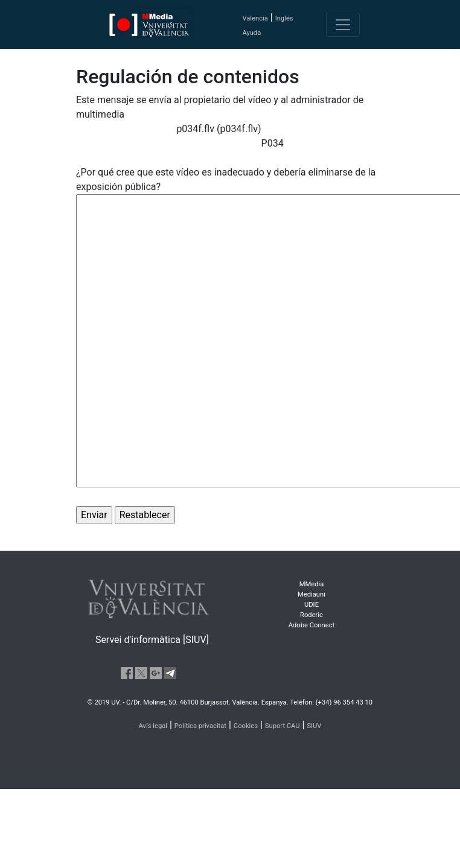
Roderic (311, 615)
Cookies (246, 726)
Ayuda (251, 33)
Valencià (255, 18)
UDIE (311, 605)
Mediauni (311, 594)
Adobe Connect (311, 625)
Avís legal (153, 726)
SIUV (314, 726)
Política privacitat (200, 726)
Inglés (284, 18)
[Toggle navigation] (343, 25)
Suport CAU (283, 726)
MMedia (312, 584)
